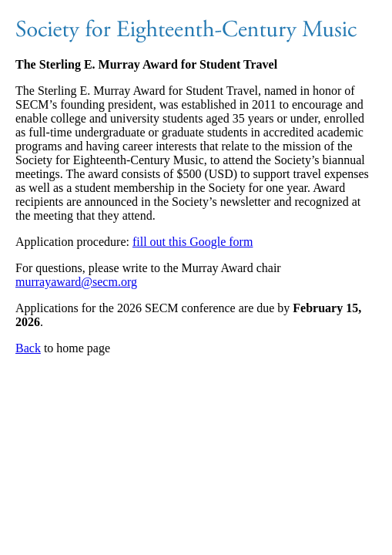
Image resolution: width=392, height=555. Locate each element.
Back (28, 348)
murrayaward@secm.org (76, 282)
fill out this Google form (193, 242)
